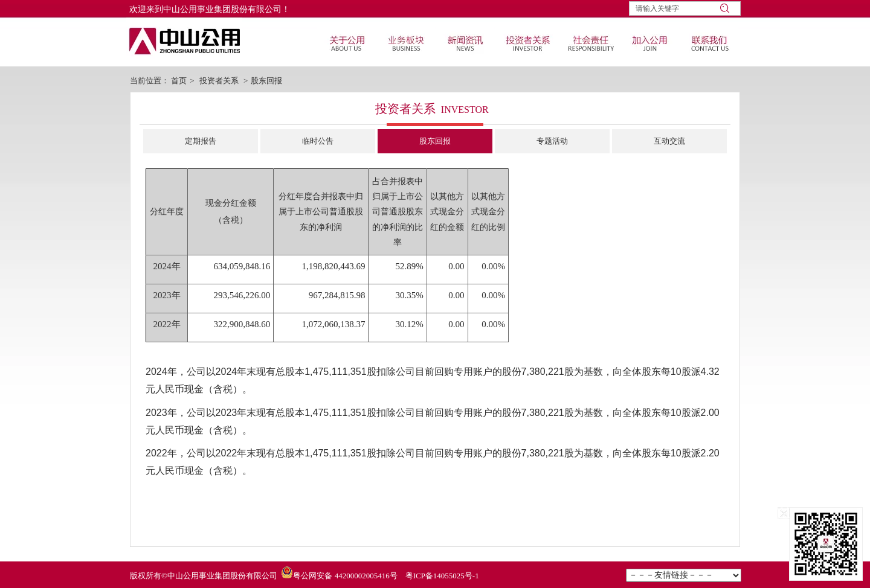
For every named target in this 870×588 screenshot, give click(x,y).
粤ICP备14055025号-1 (442, 576)
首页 (179, 81)
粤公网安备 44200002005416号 (345, 576)
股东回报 (266, 81)
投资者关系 (219, 81)
